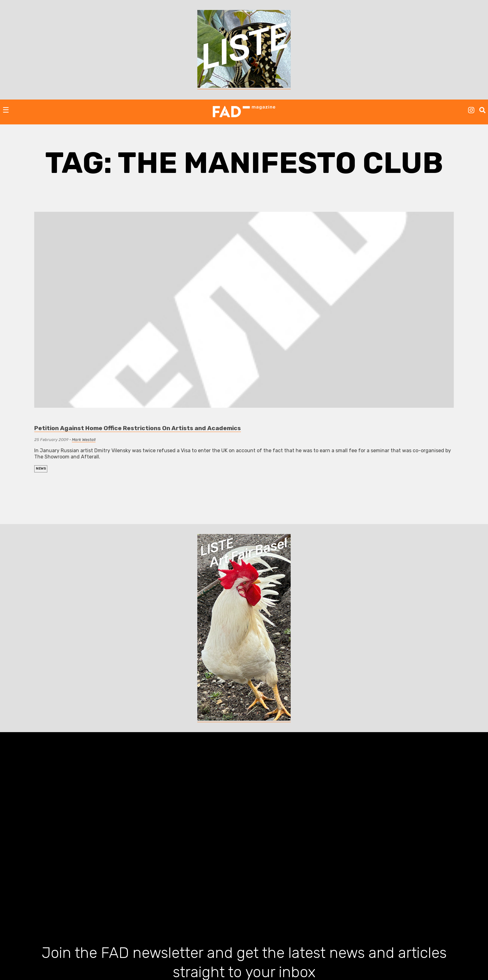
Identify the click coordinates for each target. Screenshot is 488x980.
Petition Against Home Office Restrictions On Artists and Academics (138, 428)
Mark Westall (84, 440)
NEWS (41, 469)
